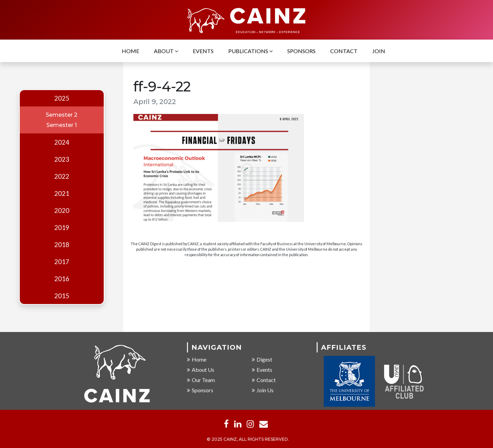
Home (130, 51)
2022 (62, 176)
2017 (62, 262)
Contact (344, 51)
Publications (250, 51)
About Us (201, 370)
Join (379, 51)
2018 (62, 245)
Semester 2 (62, 115)
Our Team (201, 380)
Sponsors (301, 51)
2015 (62, 296)
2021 (62, 193)
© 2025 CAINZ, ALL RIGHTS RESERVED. (248, 439)
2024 (62, 142)
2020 (62, 211)
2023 (62, 159)
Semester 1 (62, 125)
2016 (62, 279)
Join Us (263, 390)
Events (203, 51)
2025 (62, 98)
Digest (262, 359)
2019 (62, 228)
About (166, 51)
